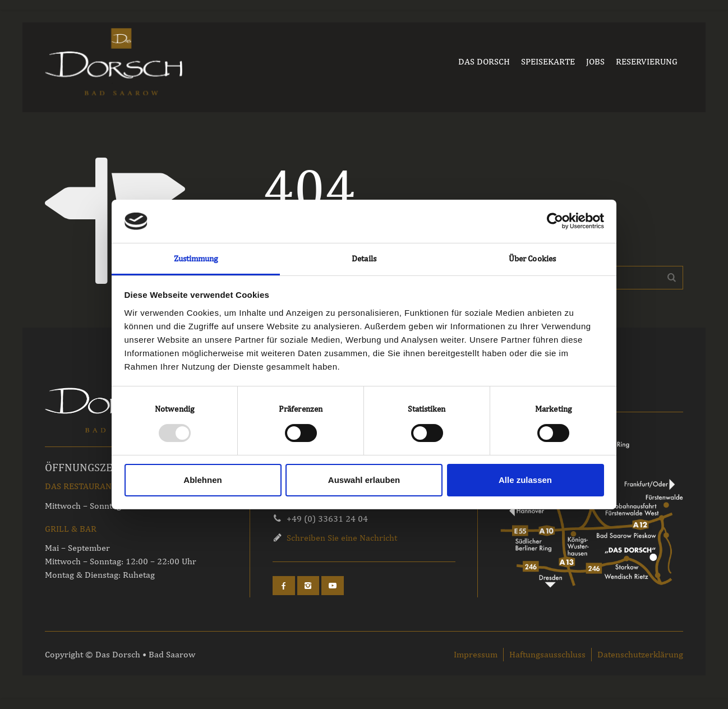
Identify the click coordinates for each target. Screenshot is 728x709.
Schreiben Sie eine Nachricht (342, 538)
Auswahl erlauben (364, 480)
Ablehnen (202, 480)
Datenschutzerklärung (640, 654)
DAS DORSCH (484, 61)
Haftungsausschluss (547, 654)
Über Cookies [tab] (532, 258)
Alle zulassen (525, 480)
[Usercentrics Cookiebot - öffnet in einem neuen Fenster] (555, 221)
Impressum (476, 654)
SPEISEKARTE (548, 61)
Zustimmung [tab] (196, 258)
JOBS (595, 61)
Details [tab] (364, 258)
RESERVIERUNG (647, 61)
